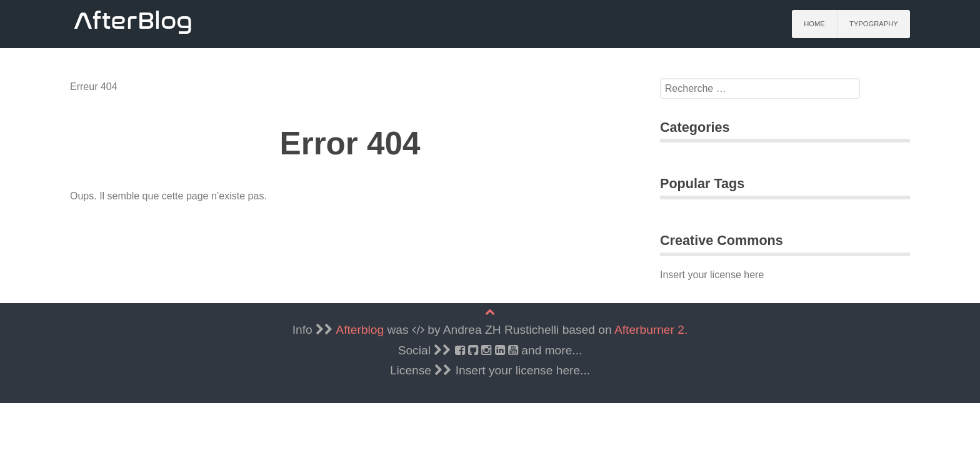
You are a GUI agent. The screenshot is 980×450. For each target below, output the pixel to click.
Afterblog (360, 330)
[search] (760, 89)
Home (814, 24)
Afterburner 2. (651, 330)
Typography (874, 24)
